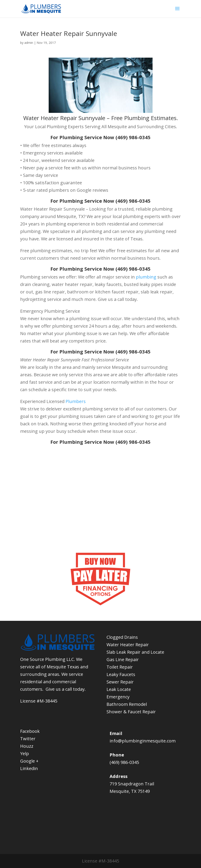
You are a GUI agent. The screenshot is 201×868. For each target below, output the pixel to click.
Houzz (27, 746)
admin (29, 43)
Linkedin (29, 768)
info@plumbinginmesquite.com (143, 741)
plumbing (146, 277)
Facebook (30, 731)
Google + (29, 761)
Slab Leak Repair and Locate (135, 652)
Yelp (25, 754)
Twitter (28, 739)
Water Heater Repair (128, 645)
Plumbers (76, 401)
